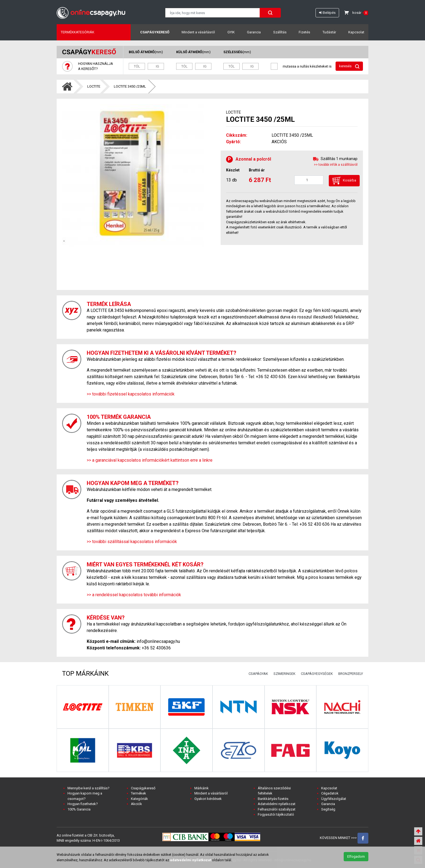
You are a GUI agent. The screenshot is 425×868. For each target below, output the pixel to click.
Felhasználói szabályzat (277, 809)
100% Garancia (79, 809)
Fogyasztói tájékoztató (276, 814)
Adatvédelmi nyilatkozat (277, 804)
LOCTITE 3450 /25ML (130, 86)
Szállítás (280, 32)
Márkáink (202, 788)
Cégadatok (330, 793)
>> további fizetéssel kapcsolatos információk (131, 394)
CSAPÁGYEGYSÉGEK (317, 674)
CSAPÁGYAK (258, 674)
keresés (349, 66)
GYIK (231, 32)
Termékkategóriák (78, 32)
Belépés (327, 13)
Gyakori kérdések (208, 799)
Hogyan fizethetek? (83, 804)
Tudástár (329, 32)
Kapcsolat (356, 32)
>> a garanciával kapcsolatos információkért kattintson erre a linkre (150, 460)
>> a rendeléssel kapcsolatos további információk (134, 595)
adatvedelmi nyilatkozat (191, 860)
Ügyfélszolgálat (334, 799)
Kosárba (344, 181)
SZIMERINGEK (284, 674)
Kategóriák (139, 799)
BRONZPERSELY (351, 674)
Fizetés (304, 32)
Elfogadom (356, 856)
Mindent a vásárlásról (198, 32)
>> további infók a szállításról (336, 165)
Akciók (136, 804)
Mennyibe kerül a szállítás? (88, 788)
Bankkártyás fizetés (273, 799)
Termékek (139, 793)
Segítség (328, 809)
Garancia (254, 32)
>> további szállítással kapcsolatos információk (132, 542)
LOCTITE (94, 86)
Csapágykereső (155, 32)
